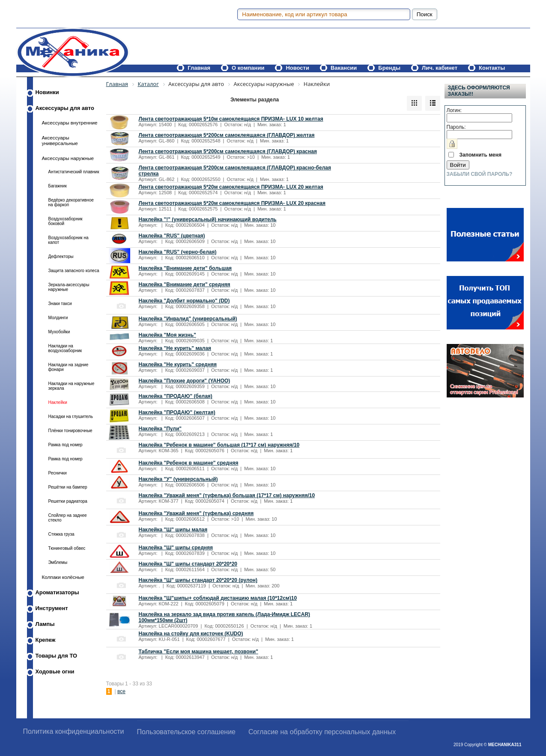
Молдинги (58, 318)
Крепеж (46, 640)
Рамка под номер (66, 445)
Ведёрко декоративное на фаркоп (71, 202)
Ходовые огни (55, 672)
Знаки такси (60, 304)
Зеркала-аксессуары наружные (69, 287)
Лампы (45, 624)
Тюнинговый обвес (67, 548)
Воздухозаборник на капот (69, 240)
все (121, 691)
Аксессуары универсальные (60, 140)
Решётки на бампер (68, 487)
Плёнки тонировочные (70, 431)
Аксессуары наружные (68, 158)
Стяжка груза (61, 534)
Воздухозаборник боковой (66, 221)
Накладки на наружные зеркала (72, 386)
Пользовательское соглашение (186, 732)
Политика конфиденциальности (74, 731)
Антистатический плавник (74, 172)
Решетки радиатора (68, 501)
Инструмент (52, 608)
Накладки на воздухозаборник (65, 348)
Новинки (47, 92)
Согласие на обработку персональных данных (322, 732)
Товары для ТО (57, 656)
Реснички (58, 473)
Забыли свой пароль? (480, 174)
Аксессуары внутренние (70, 123)
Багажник (58, 186)
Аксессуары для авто (65, 108)
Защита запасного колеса (74, 271)
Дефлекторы (61, 256)
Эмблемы (58, 562)
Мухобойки (59, 332)
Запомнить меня (481, 155)
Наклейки (58, 402)
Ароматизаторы (57, 592)
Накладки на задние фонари (69, 367)
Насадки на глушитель (71, 417)
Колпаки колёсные (63, 577)
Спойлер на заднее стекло (68, 518)
